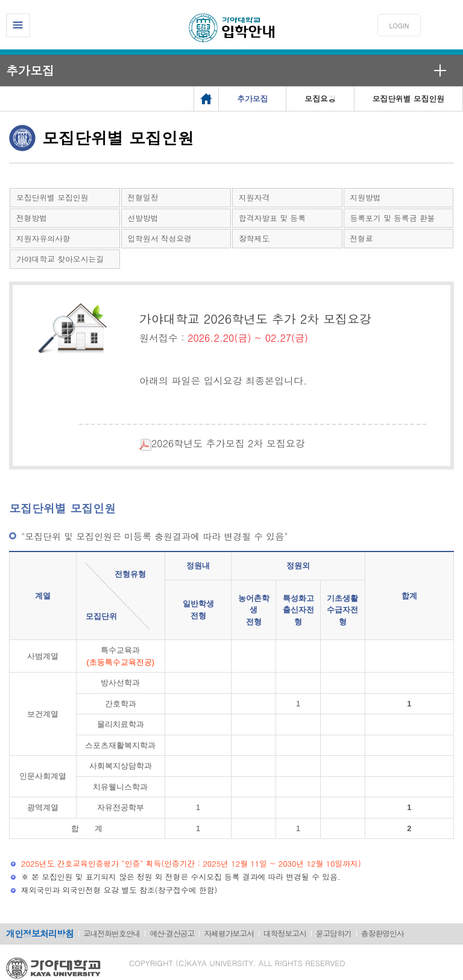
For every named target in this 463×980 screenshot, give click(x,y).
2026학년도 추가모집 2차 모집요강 (213, 443)
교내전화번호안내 (112, 933)
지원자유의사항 (43, 238)
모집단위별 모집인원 (52, 197)
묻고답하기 (334, 933)
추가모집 (30, 70)
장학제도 (254, 238)
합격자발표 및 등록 (272, 218)
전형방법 (32, 218)
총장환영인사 (383, 933)
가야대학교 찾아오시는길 (60, 259)
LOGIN (399, 26)
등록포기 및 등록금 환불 (393, 218)
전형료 (362, 238)
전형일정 (143, 197)
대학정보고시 (285, 933)
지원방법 (366, 197)
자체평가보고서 (229, 933)
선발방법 (143, 218)
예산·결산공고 (172, 933)
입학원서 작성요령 (160, 238)
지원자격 (254, 197)
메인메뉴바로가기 (0, 0)
